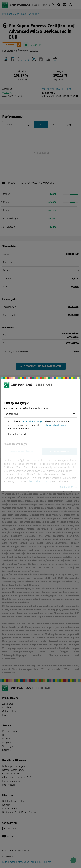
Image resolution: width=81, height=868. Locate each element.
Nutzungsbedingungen (32, 422)
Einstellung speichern (19, 434)
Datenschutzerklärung (55, 425)
